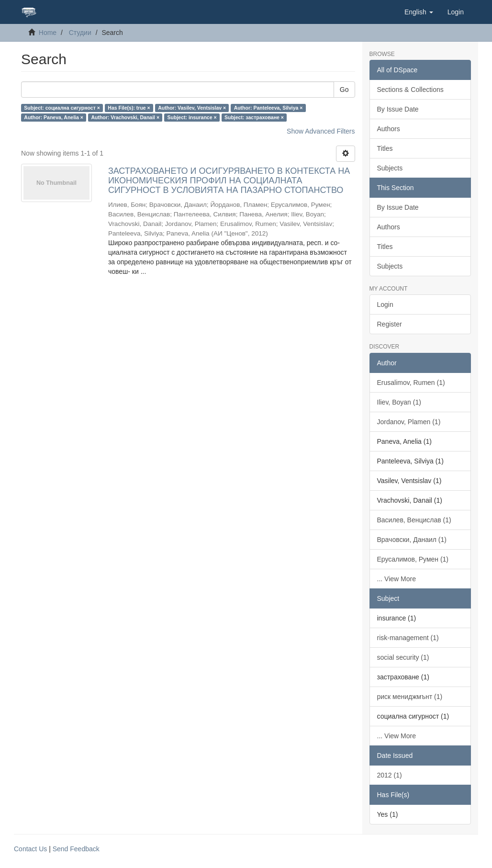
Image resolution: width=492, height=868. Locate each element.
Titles (385, 148)
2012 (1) (390, 775)
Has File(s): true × (129, 108)
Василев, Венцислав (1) (414, 520)
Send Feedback (76, 849)
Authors (389, 129)
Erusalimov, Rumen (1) (411, 383)
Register (390, 324)
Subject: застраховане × (254, 117)
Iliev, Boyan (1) (399, 402)
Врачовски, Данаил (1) (412, 540)
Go (344, 90)
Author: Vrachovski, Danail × (125, 117)
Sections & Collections (410, 90)
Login (385, 304)
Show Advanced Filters (321, 131)
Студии (80, 33)
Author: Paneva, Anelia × (54, 117)
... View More (397, 579)
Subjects (390, 168)
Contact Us (30, 849)
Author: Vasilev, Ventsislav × (192, 108)
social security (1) (403, 657)
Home (48, 33)
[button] (419, 12)
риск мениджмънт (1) (410, 697)
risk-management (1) (408, 638)
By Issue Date (398, 109)
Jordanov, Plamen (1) (409, 422)
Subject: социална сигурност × (62, 108)
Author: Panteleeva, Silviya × (268, 108)
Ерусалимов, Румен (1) (413, 559)
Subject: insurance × (192, 117)
